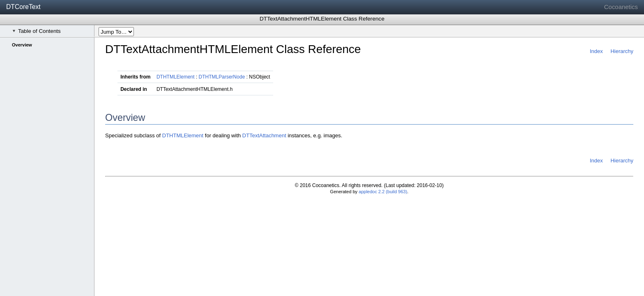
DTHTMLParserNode (222, 77)
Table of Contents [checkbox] (37, 31)
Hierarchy (622, 51)
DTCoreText (23, 7)
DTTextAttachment (264, 135)
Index (596, 51)
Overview (22, 45)
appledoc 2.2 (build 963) (383, 192)
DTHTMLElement (176, 77)
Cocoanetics (621, 7)
